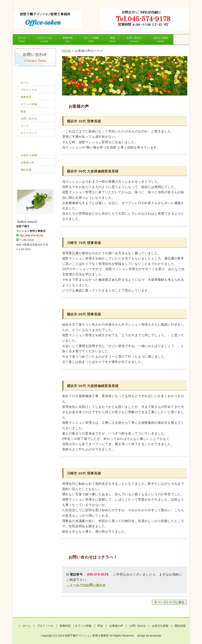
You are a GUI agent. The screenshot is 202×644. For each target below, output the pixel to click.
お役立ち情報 (160, 40)
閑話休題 (26, 170)
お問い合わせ (134, 40)
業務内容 (68, 40)
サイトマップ (29, 133)
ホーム (22, 40)
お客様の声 (28, 163)
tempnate (155, 636)
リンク (25, 126)
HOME (67, 51)
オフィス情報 (91, 40)
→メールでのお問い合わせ (86, 585)
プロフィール (44, 40)
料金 (113, 40)
